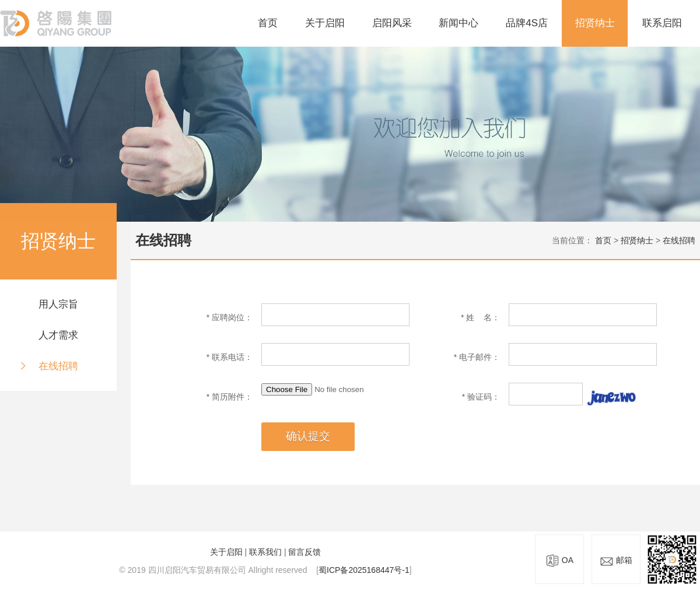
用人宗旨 (58, 305)
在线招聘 (58, 366)
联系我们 (265, 552)
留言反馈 (304, 552)
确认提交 (308, 436)
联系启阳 (662, 23)
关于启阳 (325, 23)
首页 (268, 23)
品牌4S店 (527, 23)
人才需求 (58, 336)
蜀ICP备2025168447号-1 (364, 570)
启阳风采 (392, 23)
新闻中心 (459, 23)
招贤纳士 (595, 23)
